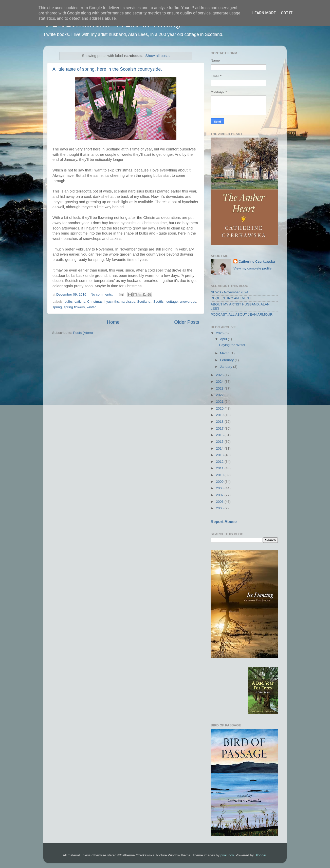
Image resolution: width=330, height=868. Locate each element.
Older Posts (187, 322)
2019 (220, 415)
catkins (80, 302)
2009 (220, 482)
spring (57, 307)
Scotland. (144, 302)
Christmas (95, 302)
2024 (220, 382)
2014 (220, 448)
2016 (220, 435)
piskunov (227, 855)
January (227, 367)
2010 (220, 475)
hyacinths (112, 302)
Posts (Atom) (83, 333)
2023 (220, 388)
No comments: (102, 294)
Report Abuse (224, 522)
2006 (220, 502)
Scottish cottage (166, 302)
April (224, 339)
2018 (220, 422)
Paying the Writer (232, 345)
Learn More (264, 13)
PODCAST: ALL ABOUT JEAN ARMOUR (242, 314)
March (225, 353)
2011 (220, 468)
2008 (220, 488)
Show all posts (157, 56)
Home (113, 322)
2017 (220, 428)
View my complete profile (252, 268)
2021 (220, 402)
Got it (287, 13)
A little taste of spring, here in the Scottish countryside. (107, 69)
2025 (220, 375)
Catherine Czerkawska (257, 262)
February (227, 360)
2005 (220, 508)
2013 (220, 455)
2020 (220, 408)
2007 (220, 495)
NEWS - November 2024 (230, 292)
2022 (220, 395)
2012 (220, 462)
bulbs (68, 302)
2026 (220, 333)
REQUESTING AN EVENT (231, 298)
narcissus (128, 302)
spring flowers (74, 307)
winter (91, 307)
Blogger (261, 855)
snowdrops (188, 302)
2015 (220, 442)
